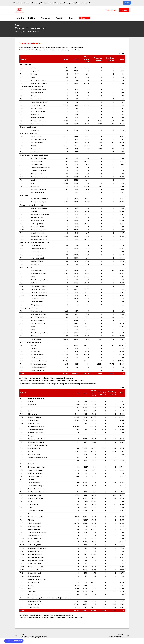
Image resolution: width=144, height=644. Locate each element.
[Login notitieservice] (14, 641)
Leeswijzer (20, 18)
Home (17, 31)
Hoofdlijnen (31, 18)
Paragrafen (60, 18)
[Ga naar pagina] (117, 18)
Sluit (127, 3)
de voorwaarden (86, 3)
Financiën (72, 18)
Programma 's (46, 18)
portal (125, 10)
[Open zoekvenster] (127, 18)
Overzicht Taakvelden (33, 31)
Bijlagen (84, 18)
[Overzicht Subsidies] (123, 18)
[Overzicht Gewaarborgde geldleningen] (112, 18)
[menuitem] (20, 18)
